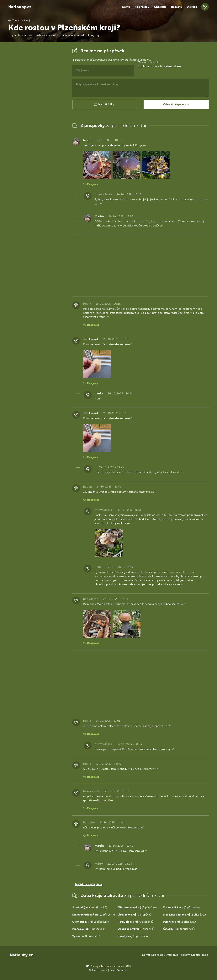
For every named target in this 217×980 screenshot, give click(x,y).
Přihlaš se (144, 66)
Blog (205, 955)
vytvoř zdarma (173, 66)
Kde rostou (142, 7)
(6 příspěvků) (136, 929)
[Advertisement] (37, 105)
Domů (126, 7)
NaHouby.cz (20, 7)
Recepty (177, 7)
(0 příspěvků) (90, 908)
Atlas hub (160, 7)
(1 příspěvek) (88, 929)
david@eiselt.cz (119, 970)
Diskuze (192, 7)
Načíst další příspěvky (89, 884)
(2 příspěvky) (185, 915)
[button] (105, 104)
